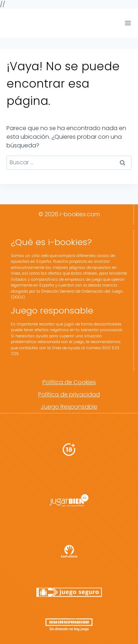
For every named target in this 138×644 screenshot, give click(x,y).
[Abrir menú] (128, 23)
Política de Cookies (69, 382)
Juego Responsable (69, 407)
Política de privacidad (69, 394)
